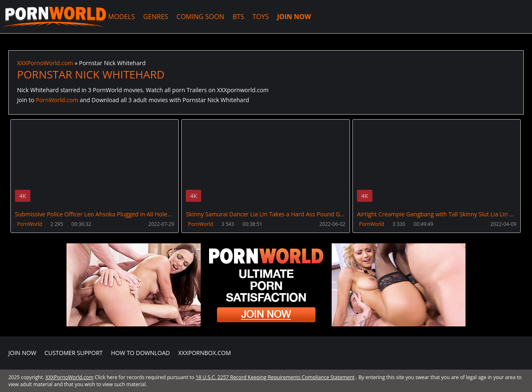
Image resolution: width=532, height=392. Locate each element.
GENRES (155, 17)
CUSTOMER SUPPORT (74, 353)
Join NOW (22, 353)
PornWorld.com (57, 100)
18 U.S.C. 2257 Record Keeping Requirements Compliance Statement (275, 377)
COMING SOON (201, 17)
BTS (239, 17)
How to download (140, 353)
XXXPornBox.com (205, 353)
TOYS (260, 17)
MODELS (121, 17)
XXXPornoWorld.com (54, 17)
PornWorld (30, 224)
